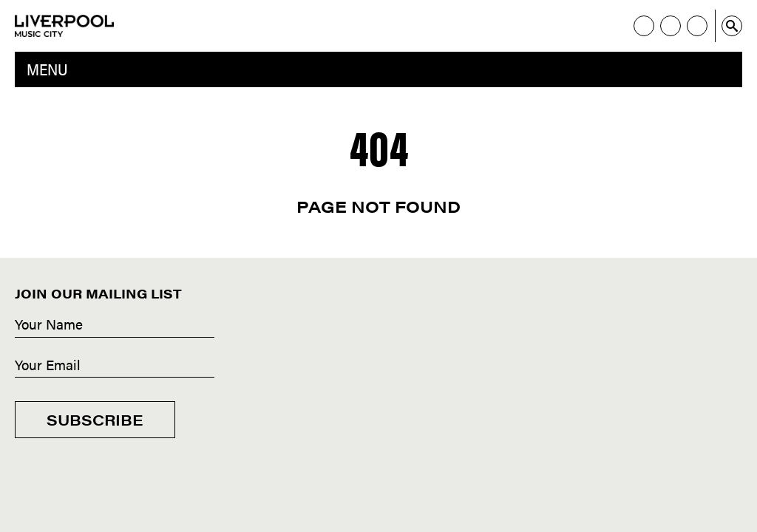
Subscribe (95, 419)
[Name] (115, 325)
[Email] (115, 366)
